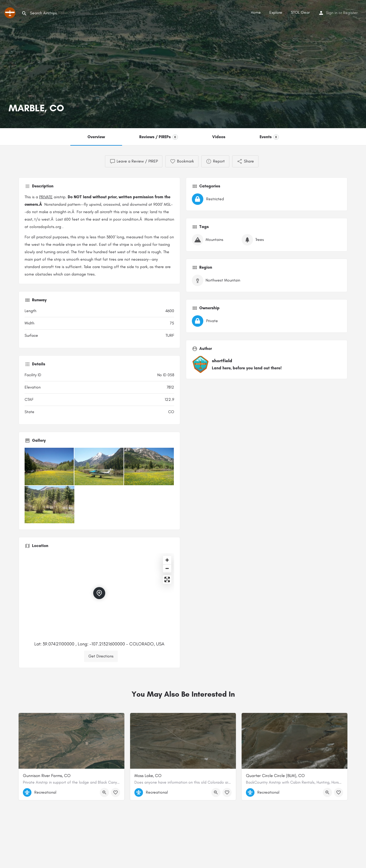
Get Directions (101, 656)
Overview (96, 137)
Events (269, 137)
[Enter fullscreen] (167, 579)
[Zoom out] (167, 568)
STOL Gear (300, 12)
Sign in (332, 13)
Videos (219, 137)
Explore (276, 12)
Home (256, 12)
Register (350, 13)
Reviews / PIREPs (159, 137)
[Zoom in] (167, 560)
